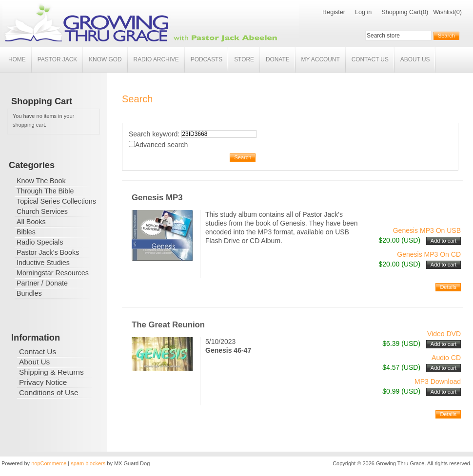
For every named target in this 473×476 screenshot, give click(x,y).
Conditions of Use (49, 392)
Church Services (42, 211)
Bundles (29, 293)
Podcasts (207, 59)
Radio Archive (156, 59)
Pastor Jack (58, 59)
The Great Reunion (168, 325)
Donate (278, 59)
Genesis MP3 (157, 198)
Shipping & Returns (51, 372)
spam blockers (88, 463)
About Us (415, 59)
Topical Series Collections (56, 201)
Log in (363, 12)
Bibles (26, 232)
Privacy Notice (43, 382)
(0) (424, 12)
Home (17, 59)
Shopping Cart (401, 12)
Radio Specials (40, 242)
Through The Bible (45, 191)
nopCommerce (49, 463)
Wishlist (443, 12)
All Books (31, 222)
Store (244, 59)
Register (334, 12)
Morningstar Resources (53, 273)
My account (321, 59)
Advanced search (161, 145)
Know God (105, 59)
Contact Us (370, 59)
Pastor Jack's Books (48, 252)
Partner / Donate (42, 283)
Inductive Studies (43, 263)
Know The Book (41, 181)
